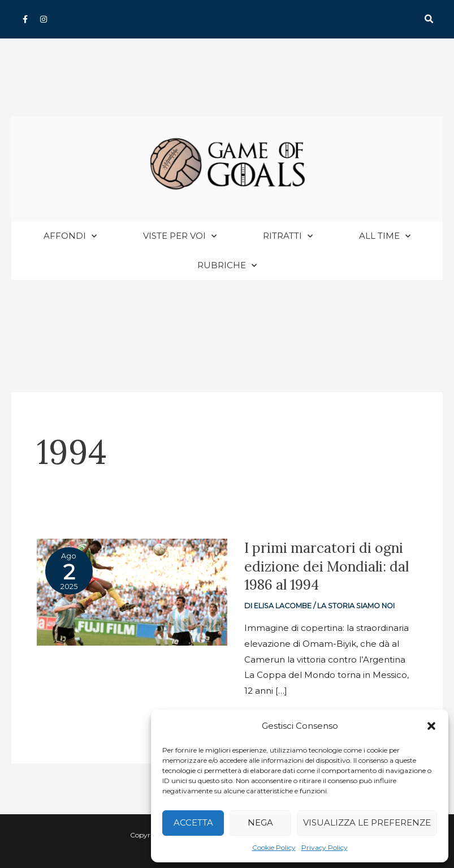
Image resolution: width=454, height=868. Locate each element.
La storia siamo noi (358, 606)
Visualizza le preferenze (367, 822)
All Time (385, 237)
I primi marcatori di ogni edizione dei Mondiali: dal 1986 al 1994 (328, 567)
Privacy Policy (325, 847)
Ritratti (288, 237)
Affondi (70, 237)
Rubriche (227, 266)
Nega (260, 822)
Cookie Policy (274, 847)
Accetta (193, 822)
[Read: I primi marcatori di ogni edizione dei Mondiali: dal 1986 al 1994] (132, 592)
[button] (431, 726)
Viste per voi (180, 237)
